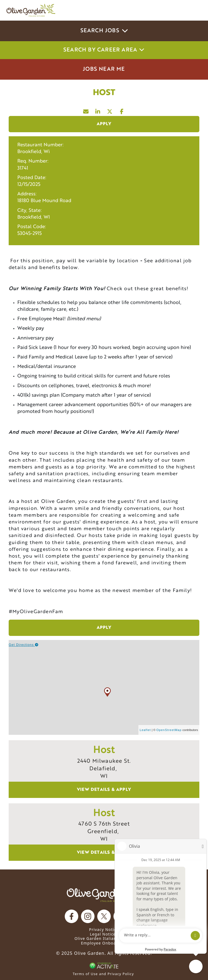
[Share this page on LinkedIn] (98, 110)
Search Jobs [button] (104, 31)
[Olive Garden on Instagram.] (88, 916)
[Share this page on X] (110, 110)
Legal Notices (104, 934)
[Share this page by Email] (86, 110)
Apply (104, 124)
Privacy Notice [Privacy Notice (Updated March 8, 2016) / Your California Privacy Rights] (104, 929)
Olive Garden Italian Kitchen (104, 938)
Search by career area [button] (104, 50)
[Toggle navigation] (194, 10)
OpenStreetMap (169, 730)
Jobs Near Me (104, 69)
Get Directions (24, 645)
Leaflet (145, 730)
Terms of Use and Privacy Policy (103, 974)
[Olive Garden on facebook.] (71, 916)
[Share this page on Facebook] (122, 110)
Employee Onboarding (104, 943)
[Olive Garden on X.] (104, 916)
